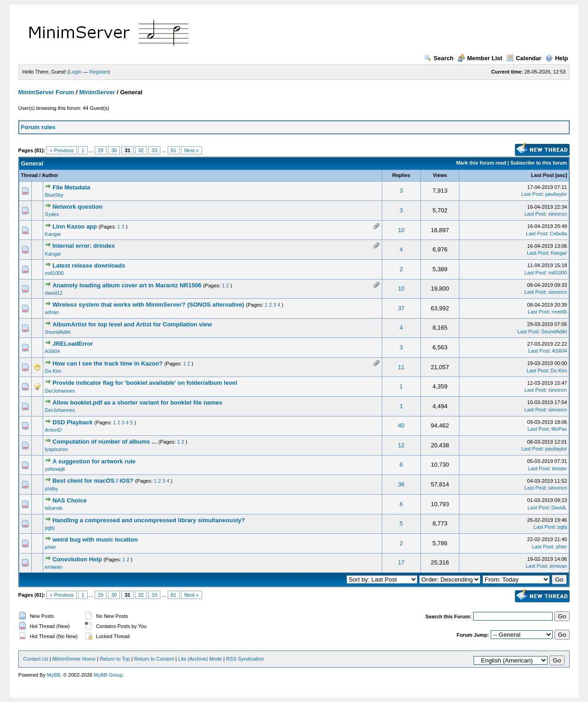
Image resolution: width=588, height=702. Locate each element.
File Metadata (71, 187)
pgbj (50, 528)
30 (114, 150)
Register (99, 72)
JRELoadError (73, 344)
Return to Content (154, 659)
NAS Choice (69, 500)
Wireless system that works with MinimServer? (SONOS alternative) (148, 305)
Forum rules (38, 127)
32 (141, 150)
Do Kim (53, 371)
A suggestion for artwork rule (94, 461)
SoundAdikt (58, 332)
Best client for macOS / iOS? (93, 481)
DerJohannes (60, 391)
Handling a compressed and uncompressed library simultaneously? (149, 520)
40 (401, 425)
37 (401, 308)
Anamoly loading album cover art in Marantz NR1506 (127, 285)
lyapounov (57, 449)
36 (401, 484)
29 (101, 150)
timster (559, 468)
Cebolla (558, 234)
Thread (30, 175)
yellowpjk (55, 469)
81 (174, 150)
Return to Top (115, 659)
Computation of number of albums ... (105, 442)
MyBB (54, 675)
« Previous (62, 150)
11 (401, 367)
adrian (52, 312)
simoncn (557, 214)
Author (50, 175)
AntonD (54, 430)
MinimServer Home (74, 659)
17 (401, 562)
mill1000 (54, 273)
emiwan (54, 567)
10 (401, 230)
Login (76, 72)
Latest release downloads (89, 265)
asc (561, 175)
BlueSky (54, 195)
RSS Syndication (245, 659)
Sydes (52, 214)
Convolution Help (77, 559)
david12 (54, 293)
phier (51, 547)
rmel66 (560, 312)
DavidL (559, 508)
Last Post (543, 175)
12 (401, 445)
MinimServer (97, 92)
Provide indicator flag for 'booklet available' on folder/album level (145, 383)
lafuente (54, 508)
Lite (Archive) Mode (200, 659)
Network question (77, 207)
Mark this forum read (481, 163)
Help (557, 58)
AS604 (53, 351)
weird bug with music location (95, 539)
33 (154, 150)
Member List (480, 58)
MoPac (559, 429)
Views (440, 175)
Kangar (53, 234)
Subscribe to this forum (539, 163)
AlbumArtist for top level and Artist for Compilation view (132, 324)
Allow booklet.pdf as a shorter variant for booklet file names (137, 402)
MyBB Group (108, 675)
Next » (192, 150)
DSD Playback (72, 422)
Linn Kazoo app (75, 226)
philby (52, 489)
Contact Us (36, 659)
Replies (401, 175)
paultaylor (556, 194)
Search (439, 58)
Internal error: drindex (84, 246)
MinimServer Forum (46, 92)
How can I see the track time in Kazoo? (107, 363)
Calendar (524, 58)
